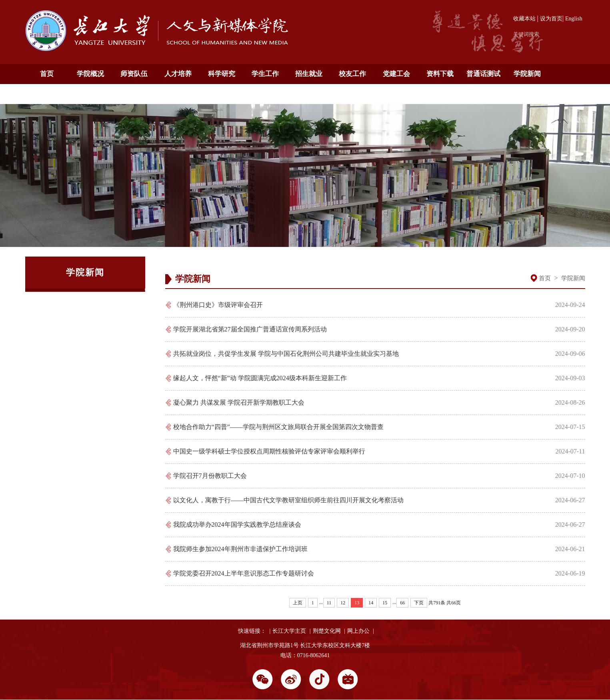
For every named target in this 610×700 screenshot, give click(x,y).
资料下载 (440, 74)
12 (343, 603)
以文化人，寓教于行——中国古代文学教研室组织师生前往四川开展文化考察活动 (288, 500)
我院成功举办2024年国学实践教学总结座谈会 (237, 524)
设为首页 (551, 19)
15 (385, 603)
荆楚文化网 (327, 631)
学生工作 (265, 74)
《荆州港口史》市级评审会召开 (218, 305)
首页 (47, 74)
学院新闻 (527, 74)
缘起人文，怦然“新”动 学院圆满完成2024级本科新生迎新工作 (260, 378)
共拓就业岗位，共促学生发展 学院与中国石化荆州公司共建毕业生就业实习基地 (286, 354)
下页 (419, 603)
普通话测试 (483, 74)
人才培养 (178, 74)
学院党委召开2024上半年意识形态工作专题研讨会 (244, 573)
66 (402, 603)
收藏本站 (524, 19)
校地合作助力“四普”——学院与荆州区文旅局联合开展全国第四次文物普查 (278, 427)
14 (371, 603)
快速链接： (252, 631)
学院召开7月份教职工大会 (210, 476)
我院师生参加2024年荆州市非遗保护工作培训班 (240, 549)
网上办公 (358, 631)
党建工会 (396, 74)
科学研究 (222, 74)
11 (329, 603)
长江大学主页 (289, 631)
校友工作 (352, 74)
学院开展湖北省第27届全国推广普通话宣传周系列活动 (250, 329)
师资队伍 (134, 74)
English (574, 19)
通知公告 (47, 94)
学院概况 (90, 74)
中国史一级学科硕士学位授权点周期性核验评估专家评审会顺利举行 (269, 451)
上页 (298, 603)
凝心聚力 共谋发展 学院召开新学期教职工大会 (239, 402)
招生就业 (309, 74)
